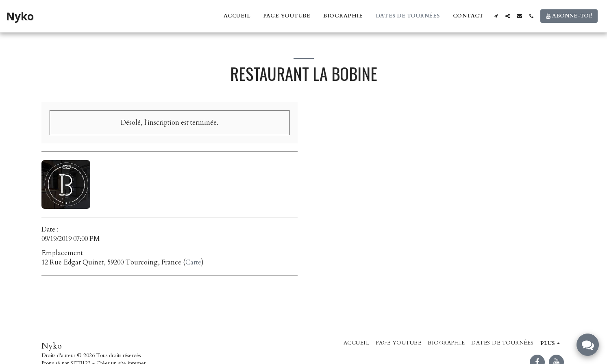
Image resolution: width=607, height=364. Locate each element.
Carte (193, 262)
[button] (496, 16)
